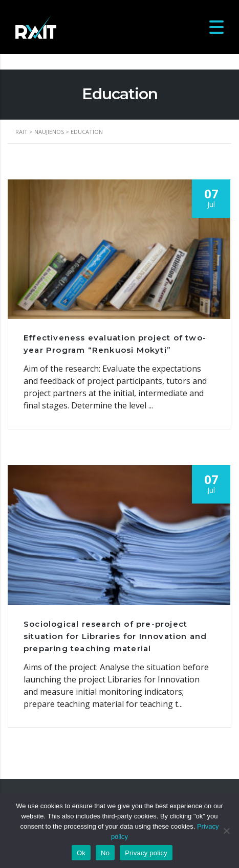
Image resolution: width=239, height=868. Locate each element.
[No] (226, 831)
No (105, 853)
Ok (81, 853)
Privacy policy (146, 853)
